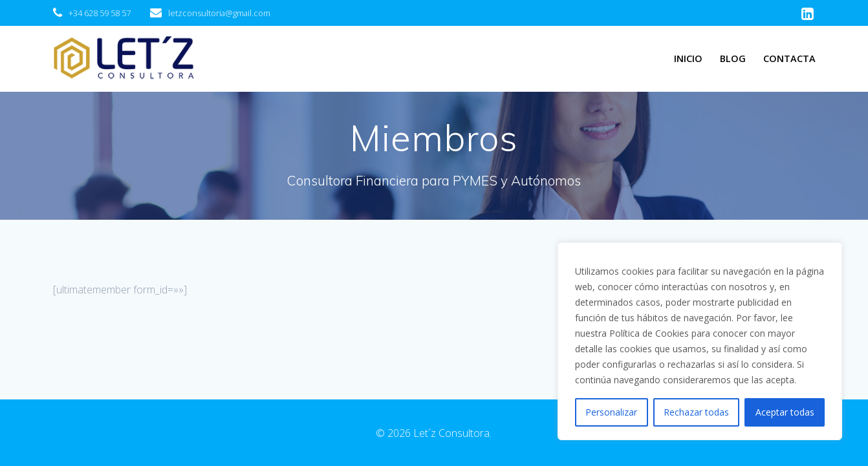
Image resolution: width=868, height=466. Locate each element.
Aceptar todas (785, 412)
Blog (733, 58)
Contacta (789, 58)
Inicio (688, 58)
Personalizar (611, 412)
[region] (700, 341)
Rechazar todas (696, 412)
